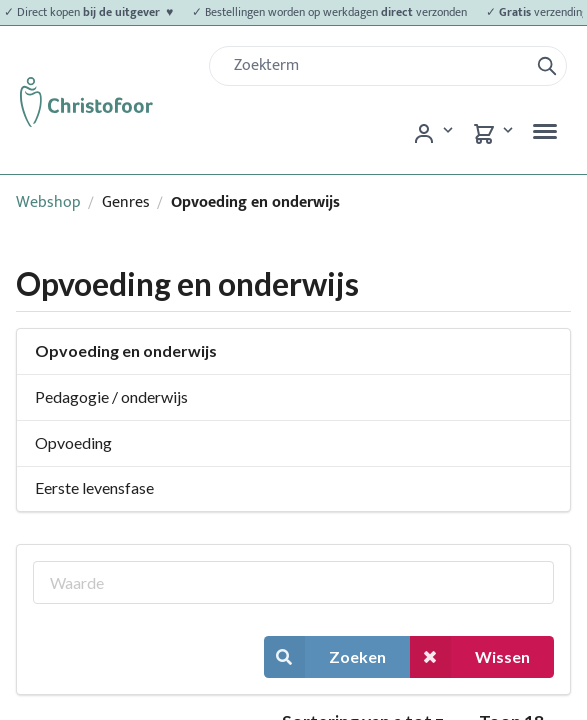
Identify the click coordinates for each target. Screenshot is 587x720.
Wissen (470, 656)
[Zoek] (377, 66)
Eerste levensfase (94, 487)
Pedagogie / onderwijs (111, 396)
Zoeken (325, 656)
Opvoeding (73, 442)
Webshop (48, 202)
